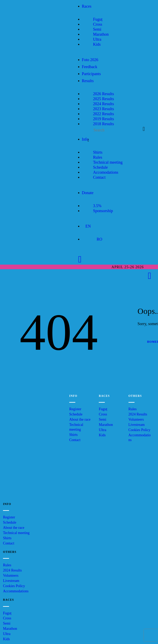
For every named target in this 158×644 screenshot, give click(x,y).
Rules (133, 409)
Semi (102, 419)
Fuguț (103, 409)
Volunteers (136, 419)
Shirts (73, 435)
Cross (103, 414)
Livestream (137, 425)
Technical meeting (16, 533)
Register (75, 409)
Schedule (76, 414)
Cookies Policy (140, 430)
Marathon (106, 425)
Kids (102, 435)
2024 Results (138, 414)
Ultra (102, 430)
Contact (75, 440)
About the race (80, 419)
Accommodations (16, 591)
